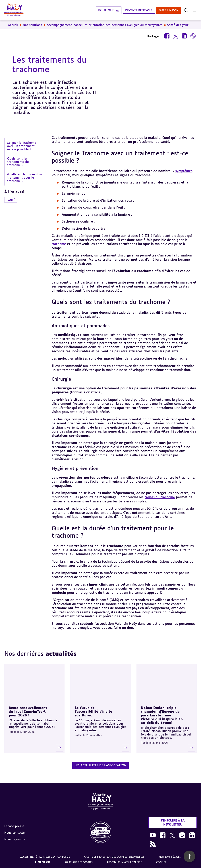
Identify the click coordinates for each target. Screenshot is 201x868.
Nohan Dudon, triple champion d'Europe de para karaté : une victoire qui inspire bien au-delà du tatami (162, 715)
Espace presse (14, 826)
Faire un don (167, 10)
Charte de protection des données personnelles (114, 857)
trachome (59, 244)
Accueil (13, 25)
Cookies (161, 862)
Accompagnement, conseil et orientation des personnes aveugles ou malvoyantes (105, 25)
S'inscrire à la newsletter (173, 822)
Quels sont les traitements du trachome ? (18, 162)
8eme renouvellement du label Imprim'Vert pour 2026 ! (28, 711)
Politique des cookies (79, 862)
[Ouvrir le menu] (194, 10)
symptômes (184, 171)
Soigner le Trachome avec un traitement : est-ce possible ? (22, 146)
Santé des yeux (178, 25)
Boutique (102, 10)
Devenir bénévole (136, 10)
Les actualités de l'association (100, 765)
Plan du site (43, 862)
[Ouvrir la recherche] (186, 10)
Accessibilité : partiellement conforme (45, 857)
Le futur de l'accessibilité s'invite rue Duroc (93, 711)
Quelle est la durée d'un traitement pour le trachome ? (25, 178)
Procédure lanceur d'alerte (124, 862)
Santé (11, 200)
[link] (101, 833)
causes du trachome (161, 497)
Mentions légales (170, 857)
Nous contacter (15, 832)
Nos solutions (32, 25)
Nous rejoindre (15, 839)
